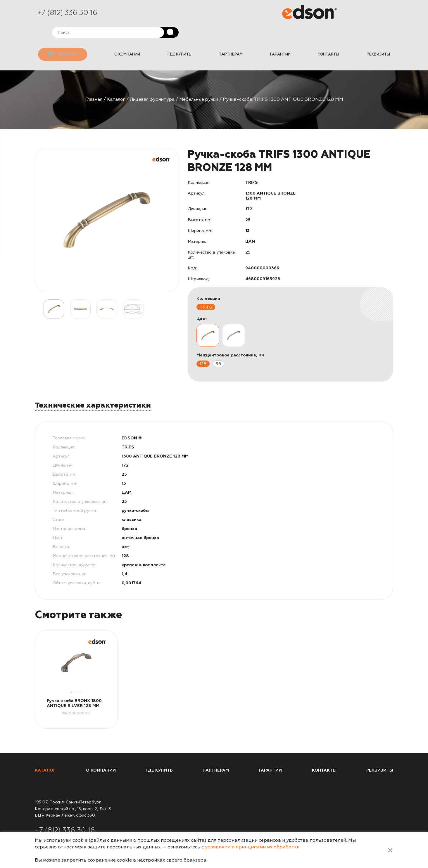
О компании (136, 38)
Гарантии (284, 38)
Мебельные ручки (202, 81)
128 (203, 346)
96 (218, 346)
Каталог (67, 38)
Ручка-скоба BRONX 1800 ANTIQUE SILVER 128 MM (74, 685)
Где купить (186, 38)
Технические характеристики (94, 387)
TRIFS (206, 289)
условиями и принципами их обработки (252, 847)
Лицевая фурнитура (152, 81)
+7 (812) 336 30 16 (67, 14)
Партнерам (236, 38)
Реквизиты (379, 38)
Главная (90, 81)
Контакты (331, 38)
